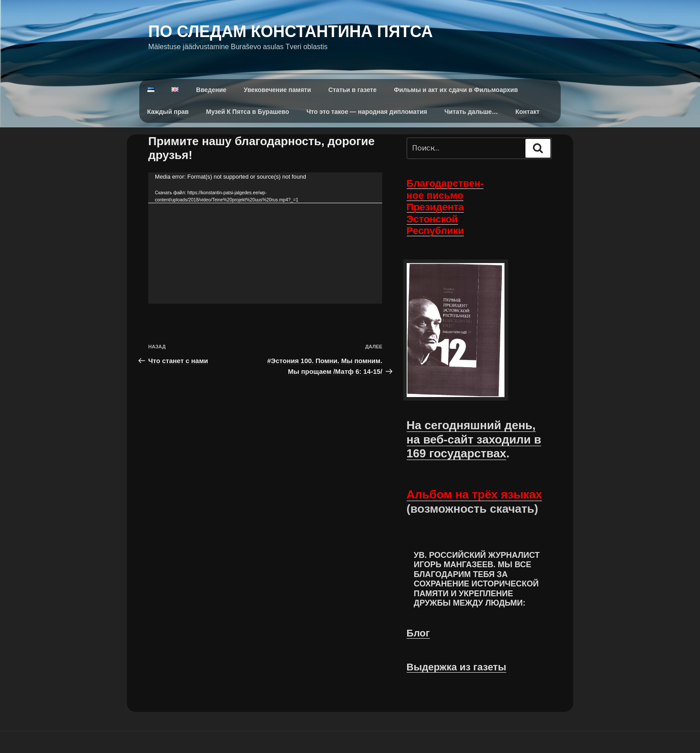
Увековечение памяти (277, 90)
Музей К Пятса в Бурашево (248, 112)
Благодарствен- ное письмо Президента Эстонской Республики (445, 207)
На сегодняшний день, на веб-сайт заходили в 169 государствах (474, 439)
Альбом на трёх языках (475, 494)
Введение (211, 90)
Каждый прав (168, 112)
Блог (418, 633)
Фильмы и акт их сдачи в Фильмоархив (456, 90)
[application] (265, 238)
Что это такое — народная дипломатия (367, 112)
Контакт (528, 112)
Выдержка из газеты (456, 667)
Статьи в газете (352, 90)
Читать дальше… (471, 112)
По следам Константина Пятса (290, 31)
